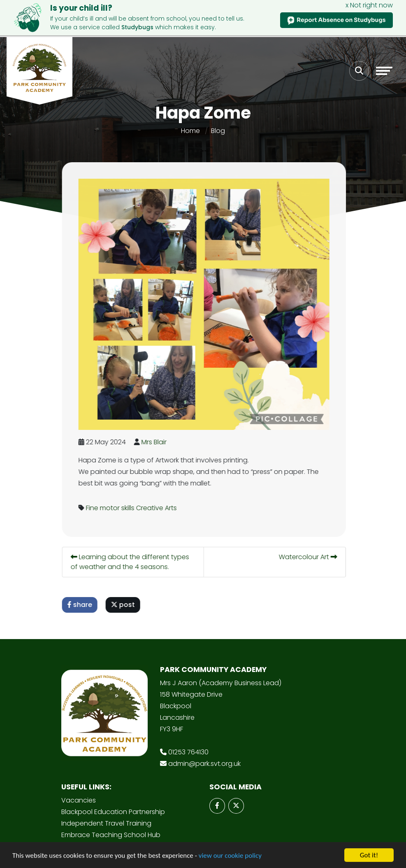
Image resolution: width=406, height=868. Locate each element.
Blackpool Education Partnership (113, 812)
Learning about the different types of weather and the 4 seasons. (131, 561)
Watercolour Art (309, 556)
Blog (218, 130)
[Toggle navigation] (384, 71)
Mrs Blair (155, 442)
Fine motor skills (111, 507)
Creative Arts (158, 507)
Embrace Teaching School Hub (111, 835)
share (81, 604)
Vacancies (79, 800)
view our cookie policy (230, 856)
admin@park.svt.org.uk (204, 764)
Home (190, 130)
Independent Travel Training (106, 823)
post (124, 604)
